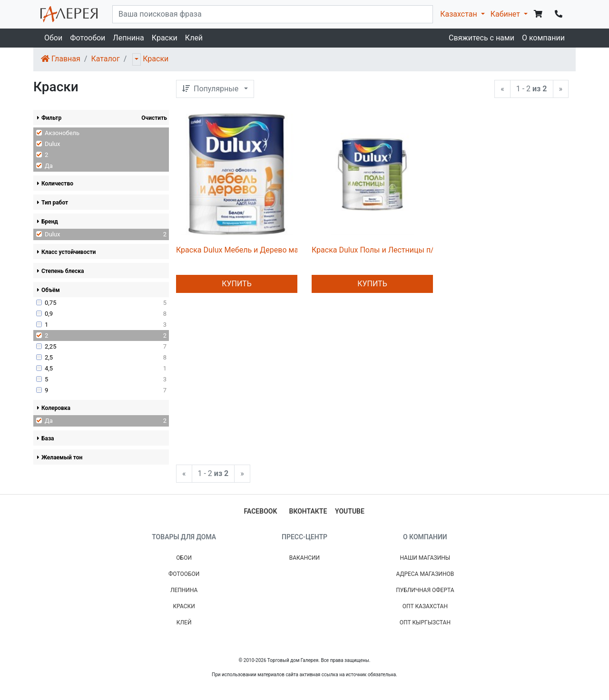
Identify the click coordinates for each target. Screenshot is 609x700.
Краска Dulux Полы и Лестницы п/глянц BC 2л (394, 250)
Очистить (154, 118)
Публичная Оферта (425, 590)
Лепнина (128, 38)
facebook (261, 511)
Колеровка (54, 408)
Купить (237, 284)
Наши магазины (425, 558)
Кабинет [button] (506, 14)
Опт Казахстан (425, 606)
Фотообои (88, 38)
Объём (49, 290)
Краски (165, 38)
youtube (350, 511)
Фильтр (49, 118)
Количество (55, 184)
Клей (194, 38)
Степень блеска (60, 271)
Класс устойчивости (66, 252)
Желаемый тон (60, 457)
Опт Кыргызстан (425, 622)
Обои (53, 38)
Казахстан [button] (459, 14)
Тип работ (53, 203)
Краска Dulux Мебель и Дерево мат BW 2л (251, 250)
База (46, 438)
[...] (273, 14)
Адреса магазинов (425, 574)
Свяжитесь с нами (481, 38)
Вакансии (304, 558)
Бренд (48, 222)
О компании (543, 38)
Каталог (105, 59)
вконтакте (308, 511)
